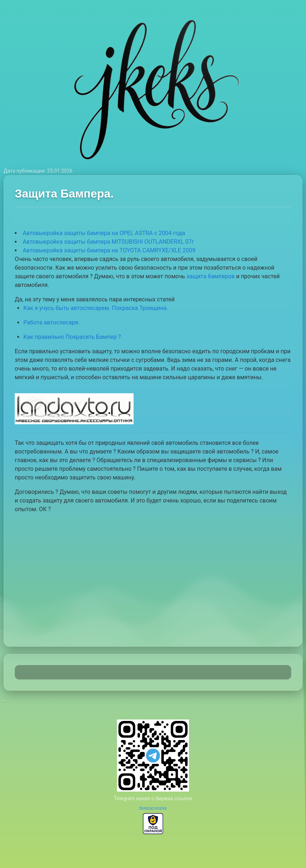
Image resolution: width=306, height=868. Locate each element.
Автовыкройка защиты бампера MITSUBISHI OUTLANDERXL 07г (108, 242)
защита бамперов (211, 276)
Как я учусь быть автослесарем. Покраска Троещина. (96, 308)
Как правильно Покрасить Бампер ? (72, 337)
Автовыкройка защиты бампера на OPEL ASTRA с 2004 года (104, 233)
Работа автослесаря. (51, 322)
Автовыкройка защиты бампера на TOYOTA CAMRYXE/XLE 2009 (109, 250)
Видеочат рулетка (153, 808)
